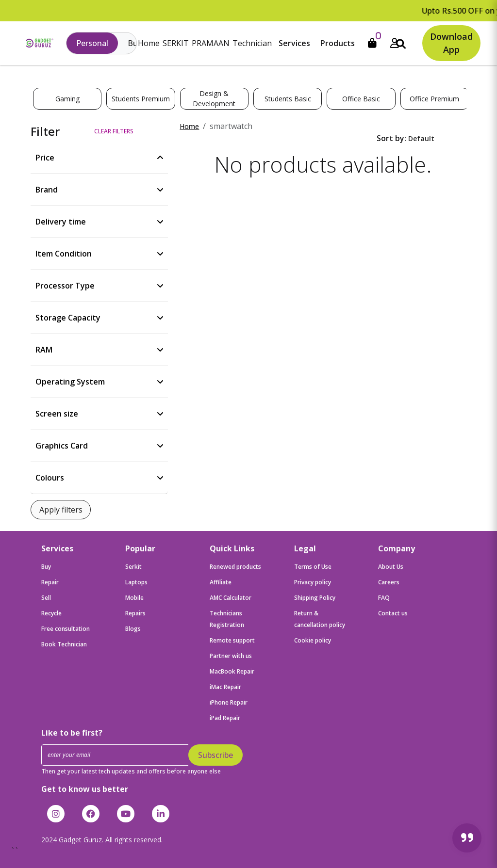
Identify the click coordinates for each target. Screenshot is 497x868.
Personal (92, 43)
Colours (50, 478)
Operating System (70, 382)
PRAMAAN (211, 43)
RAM (44, 350)
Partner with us (231, 656)
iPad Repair (225, 718)
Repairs (135, 613)
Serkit (133, 567)
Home (149, 43)
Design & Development (214, 98)
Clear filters (114, 131)
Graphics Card (62, 446)
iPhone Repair (229, 702)
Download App (451, 43)
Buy (46, 567)
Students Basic (288, 99)
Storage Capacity (68, 318)
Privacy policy (313, 582)
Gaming (67, 99)
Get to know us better (85, 789)
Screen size (57, 414)
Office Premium (434, 99)
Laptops (136, 582)
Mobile (134, 598)
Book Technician (64, 644)
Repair (50, 582)
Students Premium (141, 99)
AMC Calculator (231, 598)
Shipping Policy (315, 598)
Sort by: (391, 138)
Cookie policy (313, 640)
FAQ (384, 598)
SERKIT (176, 43)
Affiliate (221, 582)
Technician (252, 43)
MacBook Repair (232, 671)
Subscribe (215, 755)
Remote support (232, 640)
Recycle (51, 613)
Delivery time (61, 222)
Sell (46, 598)
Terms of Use (313, 567)
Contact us (393, 613)
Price (45, 158)
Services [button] (294, 43)
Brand (47, 190)
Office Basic (361, 99)
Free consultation (66, 629)
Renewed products (235, 567)
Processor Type (65, 286)
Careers (389, 582)
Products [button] (338, 43)
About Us (391, 567)
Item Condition (64, 254)
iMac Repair (225, 687)
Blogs (133, 629)
